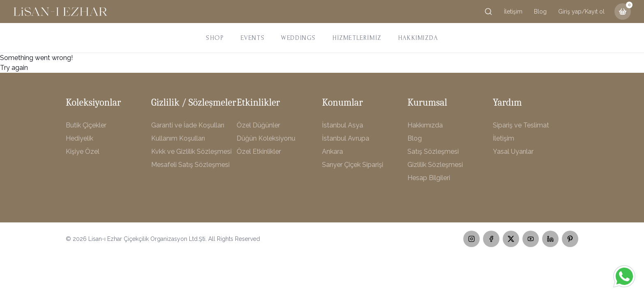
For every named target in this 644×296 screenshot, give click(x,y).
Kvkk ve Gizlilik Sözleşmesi (191, 151)
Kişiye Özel (83, 151)
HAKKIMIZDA (418, 38)
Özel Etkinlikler (259, 151)
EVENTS (253, 38)
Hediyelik (79, 138)
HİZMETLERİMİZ (357, 38)
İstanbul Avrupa (346, 138)
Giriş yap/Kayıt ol (581, 12)
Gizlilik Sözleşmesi (435, 165)
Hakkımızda (425, 125)
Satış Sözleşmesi (433, 151)
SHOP (215, 38)
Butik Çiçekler (86, 125)
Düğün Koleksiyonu (266, 138)
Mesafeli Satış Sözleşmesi (190, 165)
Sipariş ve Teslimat (521, 125)
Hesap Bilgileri (429, 178)
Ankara (332, 151)
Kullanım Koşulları (178, 138)
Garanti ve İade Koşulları (188, 125)
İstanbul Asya (343, 125)
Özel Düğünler (258, 125)
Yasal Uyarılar (513, 151)
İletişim (513, 12)
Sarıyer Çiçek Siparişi (353, 165)
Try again (14, 68)
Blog (540, 12)
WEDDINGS (298, 38)
